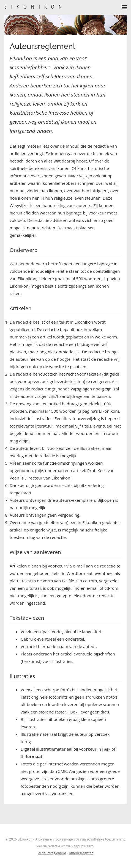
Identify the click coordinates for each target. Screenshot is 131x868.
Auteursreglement (52, 853)
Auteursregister (81, 853)
